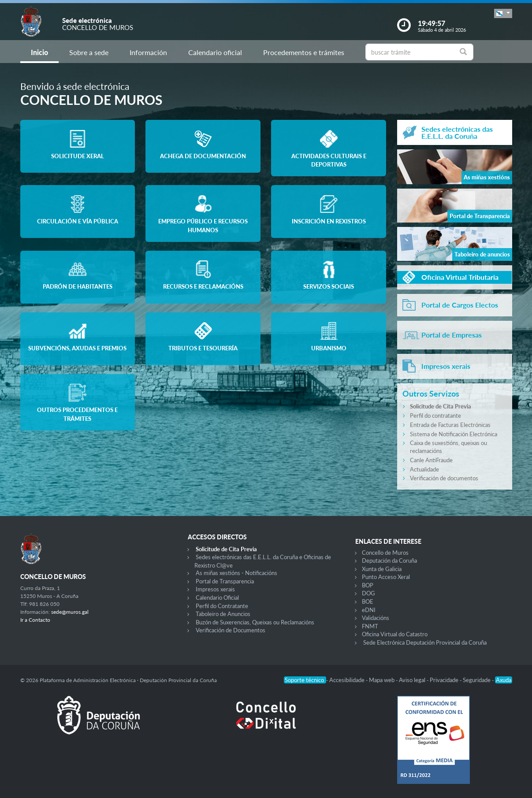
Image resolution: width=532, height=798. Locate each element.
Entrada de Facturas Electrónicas (450, 425)
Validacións (376, 618)
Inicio (39, 52)
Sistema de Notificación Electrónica (454, 434)
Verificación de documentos (444, 478)
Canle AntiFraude (431, 460)
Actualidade (424, 469)
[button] (503, 13)
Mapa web (382, 680)
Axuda (504, 680)
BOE (368, 601)
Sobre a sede (89, 52)
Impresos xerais (215, 589)
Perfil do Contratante (222, 606)
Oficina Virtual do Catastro (395, 634)
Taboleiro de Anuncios (223, 614)
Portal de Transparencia (225, 581)
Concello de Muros (385, 553)
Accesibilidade (348, 680)
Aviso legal (413, 680)
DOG (368, 593)
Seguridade (477, 680)
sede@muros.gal (70, 612)
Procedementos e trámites (304, 52)
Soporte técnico (305, 680)
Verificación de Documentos (231, 630)
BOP (368, 585)
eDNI (369, 610)
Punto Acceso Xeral (386, 577)
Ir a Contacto (35, 620)
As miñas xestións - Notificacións (236, 573)
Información (148, 52)
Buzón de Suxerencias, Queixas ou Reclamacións (255, 622)
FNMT (370, 626)
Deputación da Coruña (389, 560)
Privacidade (445, 680)
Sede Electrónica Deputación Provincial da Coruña (425, 642)
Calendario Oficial (217, 598)
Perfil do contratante (435, 416)
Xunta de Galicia (382, 569)
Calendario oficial (215, 52)
